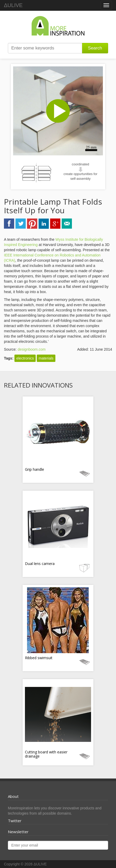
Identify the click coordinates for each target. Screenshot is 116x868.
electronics (25, 358)
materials (46, 358)
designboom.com (32, 349)
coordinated (81, 164)
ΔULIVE (13, 5)
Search (95, 48)
